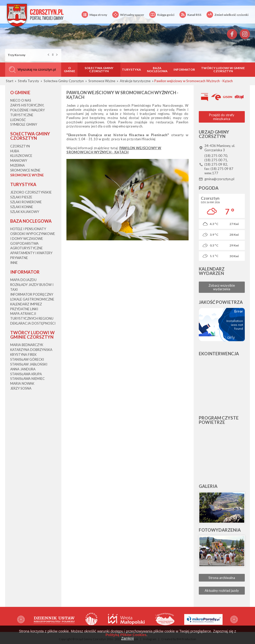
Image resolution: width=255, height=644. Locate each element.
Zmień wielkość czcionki (227, 15)
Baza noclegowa (157, 69)
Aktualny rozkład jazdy (222, 591)
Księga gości (162, 15)
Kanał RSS (190, 15)
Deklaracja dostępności (33, 323)
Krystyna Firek (23, 355)
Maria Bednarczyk (27, 345)
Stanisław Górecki (27, 359)
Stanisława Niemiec (27, 379)
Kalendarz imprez (26, 304)
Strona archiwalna (222, 578)
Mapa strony (94, 15)
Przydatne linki (24, 309)
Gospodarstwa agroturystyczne (26, 246)
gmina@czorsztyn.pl (219, 179)
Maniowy (19, 160)
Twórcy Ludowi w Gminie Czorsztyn (223, 69)
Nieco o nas (21, 100)
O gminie (69, 69)
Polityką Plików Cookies (126, 635)
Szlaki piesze (21, 197)
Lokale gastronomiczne (32, 299)
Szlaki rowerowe (26, 202)
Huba (15, 151)
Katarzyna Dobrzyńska (31, 350)
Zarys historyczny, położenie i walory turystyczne (27, 110)
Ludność (18, 120)
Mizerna (18, 165)
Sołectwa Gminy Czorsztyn (99, 69)
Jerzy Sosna (21, 388)
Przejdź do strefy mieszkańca (222, 117)
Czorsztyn (20, 146)
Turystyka (131, 69)
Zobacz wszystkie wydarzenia (222, 287)
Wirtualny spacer (128, 15)
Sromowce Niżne (25, 170)
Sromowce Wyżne (27, 175)
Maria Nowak (22, 383)
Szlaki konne (22, 207)
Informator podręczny (32, 294)
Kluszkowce (21, 156)
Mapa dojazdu (23, 280)
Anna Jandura (23, 369)
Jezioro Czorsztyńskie (31, 192)
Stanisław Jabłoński (29, 364)
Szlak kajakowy (25, 212)
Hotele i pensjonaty (28, 229)
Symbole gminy (24, 124)
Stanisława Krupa (26, 374)
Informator (184, 69)
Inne (14, 263)
